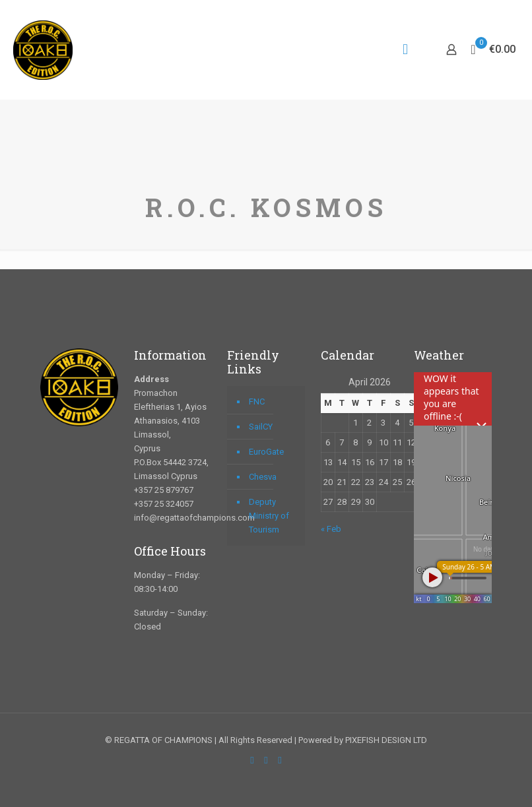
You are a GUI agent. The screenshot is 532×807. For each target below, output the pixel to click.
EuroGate (266, 452)
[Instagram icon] (280, 760)
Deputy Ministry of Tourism (269, 516)
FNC (257, 402)
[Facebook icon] (252, 760)
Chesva (263, 477)
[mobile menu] (405, 49)
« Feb (331, 529)
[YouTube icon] (266, 760)
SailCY (261, 427)
